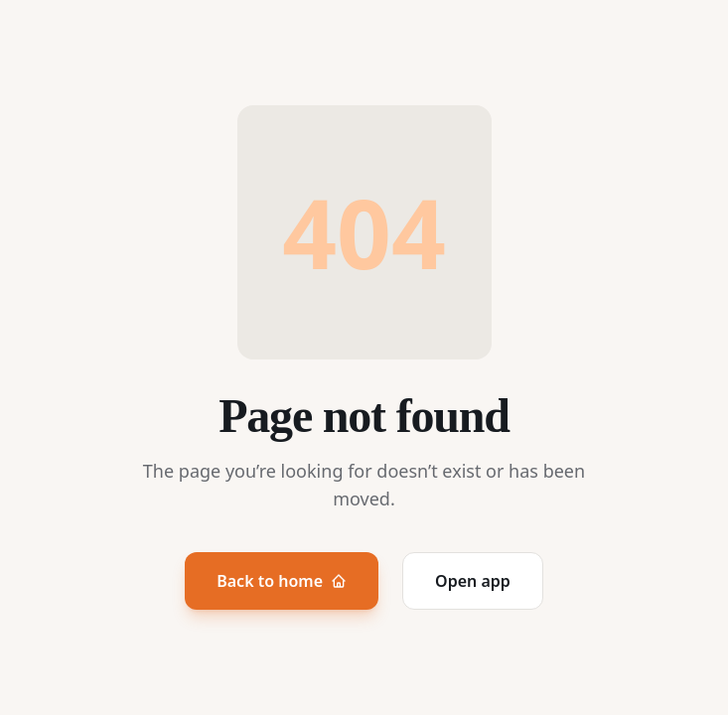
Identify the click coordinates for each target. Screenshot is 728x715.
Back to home (282, 581)
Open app (473, 581)
